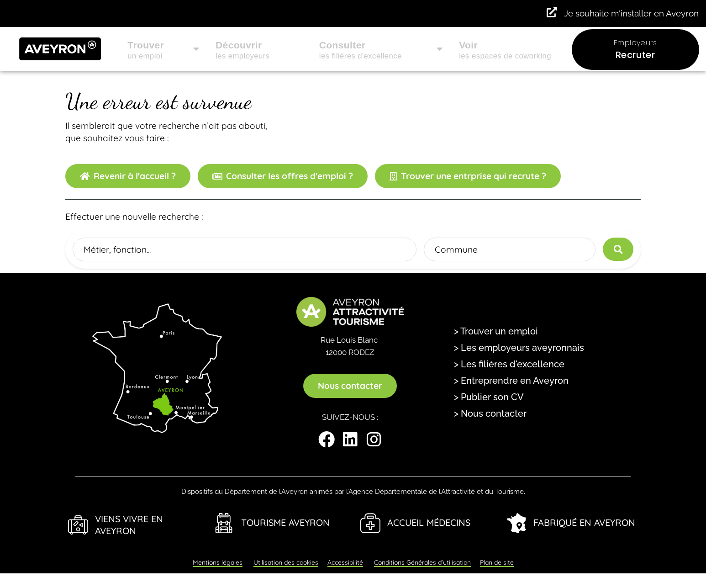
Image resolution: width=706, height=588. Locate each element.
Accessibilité (345, 562)
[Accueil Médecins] (370, 523)
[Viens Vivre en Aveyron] (78, 525)
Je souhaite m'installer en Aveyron (631, 13)
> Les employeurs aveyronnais (519, 348)
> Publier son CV (489, 397)
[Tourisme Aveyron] (224, 523)
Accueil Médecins (429, 522)
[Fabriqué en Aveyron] (516, 523)
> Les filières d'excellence (509, 364)
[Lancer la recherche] (618, 249)
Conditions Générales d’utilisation (422, 562)
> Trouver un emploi (496, 331)
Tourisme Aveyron (285, 522)
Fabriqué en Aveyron (584, 522)
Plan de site (497, 562)
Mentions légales (218, 562)
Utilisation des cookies (286, 562)
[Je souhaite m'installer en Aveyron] (552, 13)
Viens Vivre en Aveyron (129, 525)
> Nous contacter (490, 413)
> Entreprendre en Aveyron (511, 381)
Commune (456, 249)
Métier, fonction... (117, 249)
